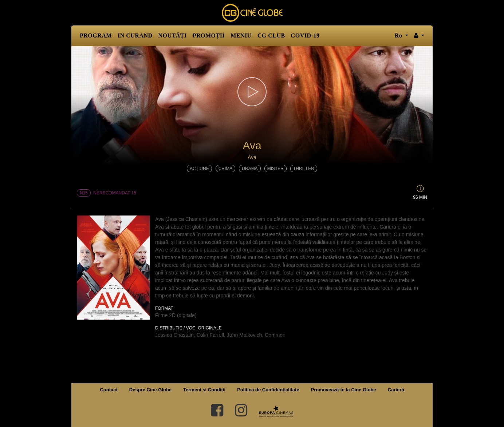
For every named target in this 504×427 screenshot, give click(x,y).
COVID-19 (305, 35)
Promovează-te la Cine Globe (344, 390)
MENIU (241, 35)
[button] (419, 36)
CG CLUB (271, 35)
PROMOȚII (209, 35)
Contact (109, 390)
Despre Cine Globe (150, 390)
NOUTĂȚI (173, 35)
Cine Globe (252, 13)
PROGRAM (96, 35)
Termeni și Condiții (204, 390)
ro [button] (399, 35)
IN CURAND (135, 35)
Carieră (396, 390)
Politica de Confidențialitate (268, 390)
